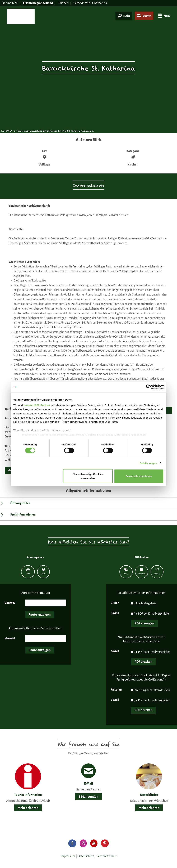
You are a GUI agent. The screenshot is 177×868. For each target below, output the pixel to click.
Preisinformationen (23, 515)
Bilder (115, 603)
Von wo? (10, 603)
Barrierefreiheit (106, 856)
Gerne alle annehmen (139, 476)
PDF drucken (143, 662)
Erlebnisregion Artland (38, 3)
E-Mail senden (88, 797)
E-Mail (115, 613)
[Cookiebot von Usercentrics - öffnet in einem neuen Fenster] (149, 387)
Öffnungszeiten (20, 503)
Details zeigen (148, 463)
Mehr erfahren (28, 808)
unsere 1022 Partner (37, 405)
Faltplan (116, 690)
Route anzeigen (40, 615)
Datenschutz (86, 856)
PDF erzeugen (144, 623)
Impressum (68, 856)
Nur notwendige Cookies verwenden (88, 476)
